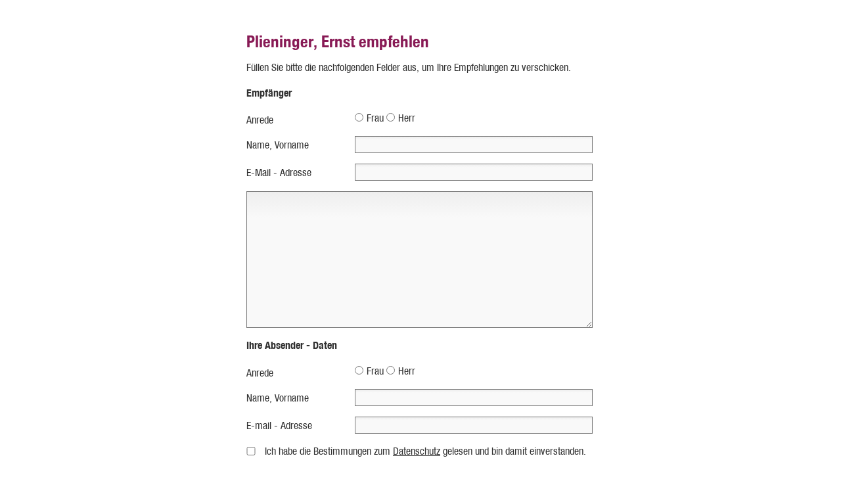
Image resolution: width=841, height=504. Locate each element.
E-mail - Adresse (279, 425)
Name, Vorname (278, 145)
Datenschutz (417, 451)
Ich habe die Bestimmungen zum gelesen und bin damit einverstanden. (425, 451)
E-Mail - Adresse (279, 172)
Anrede (260, 120)
